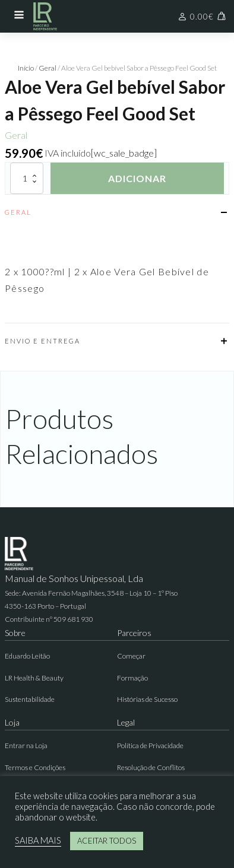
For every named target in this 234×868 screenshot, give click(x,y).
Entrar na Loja (26, 745)
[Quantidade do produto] (27, 178)
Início (26, 68)
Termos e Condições (35, 767)
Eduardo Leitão (27, 656)
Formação (132, 678)
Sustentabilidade (30, 699)
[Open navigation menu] (19, 16)
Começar (131, 656)
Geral (48, 68)
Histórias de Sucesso (147, 699)
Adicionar (137, 178)
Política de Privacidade (150, 745)
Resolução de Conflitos (151, 767)
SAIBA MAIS (38, 840)
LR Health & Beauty (34, 678)
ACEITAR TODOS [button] (107, 841)
